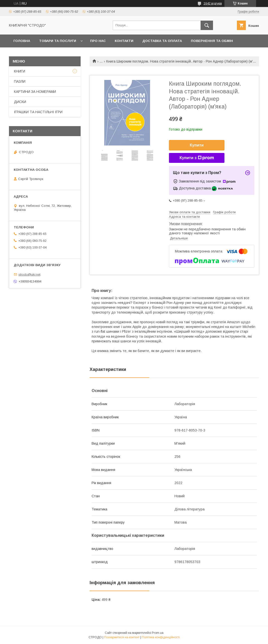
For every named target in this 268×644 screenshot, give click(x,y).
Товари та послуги (58, 41)
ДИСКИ (20, 102)
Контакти (124, 41)
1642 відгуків (213, 3)
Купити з (197, 158)
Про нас (98, 41)
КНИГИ (20, 71)
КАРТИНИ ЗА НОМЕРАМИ (35, 92)
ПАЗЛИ (20, 81)
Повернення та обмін (212, 41)
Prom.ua (158, 633)
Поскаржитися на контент (122, 637)
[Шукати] (207, 25)
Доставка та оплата (162, 41)
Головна (22, 41)
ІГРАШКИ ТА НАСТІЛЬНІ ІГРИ (38, 112)
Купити (197, 145)
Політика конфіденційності (161, 637)
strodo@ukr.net (29, 274)
